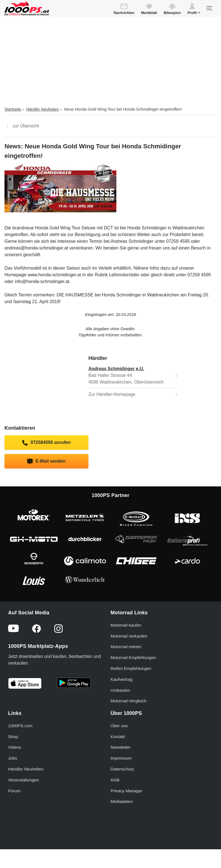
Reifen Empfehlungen (131, 668)
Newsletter (121, 747)
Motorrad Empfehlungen (133, 657)
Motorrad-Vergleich (128, 701)
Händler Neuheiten (43, 109)
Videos (15, 747)
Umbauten (120, 690)
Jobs (13, 758)
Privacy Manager (126, 791)
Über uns (119, 726)
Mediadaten (122, 801)
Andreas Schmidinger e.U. (116, 369)
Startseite (13, 109)
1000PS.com (20, 726)
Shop (13, 737)
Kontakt (118, 737)
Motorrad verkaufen (129, 636)
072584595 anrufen (46, 443)
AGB (115, 780)
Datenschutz (122, 769)
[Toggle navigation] (209, 8)
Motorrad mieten (126, 647)
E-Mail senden (46, 462)
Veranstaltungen (23, 780)
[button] (194, 10)
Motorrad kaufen (126, 625)
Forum (14, 791)
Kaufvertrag (122, 679)
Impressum (121, 758)
